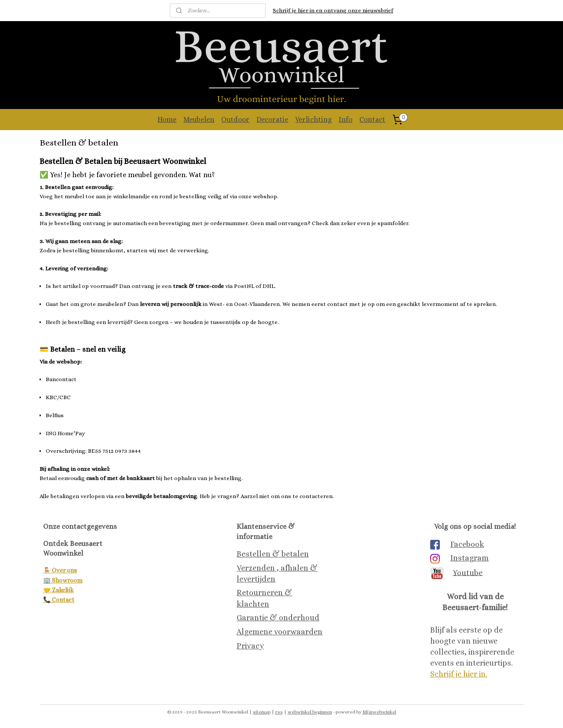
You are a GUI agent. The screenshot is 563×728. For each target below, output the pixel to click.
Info (345, 119)
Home (167, 119)
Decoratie (272, 119)
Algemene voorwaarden (280, 632)
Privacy (250, 646)
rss (279, 712)
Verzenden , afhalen (272, 568)
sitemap (262, 712)
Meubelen (199, 119)
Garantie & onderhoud (278, 618)
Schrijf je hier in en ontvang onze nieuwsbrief (333, 10)
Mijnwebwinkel (379, 712)
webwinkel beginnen (310, 712)
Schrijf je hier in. (459, 674)
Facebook (467, 544)
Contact (372, 119)
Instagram (470, 558)
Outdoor (235, 119)
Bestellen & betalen (273, 554)
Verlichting (313, 119)
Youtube (468, 572)
